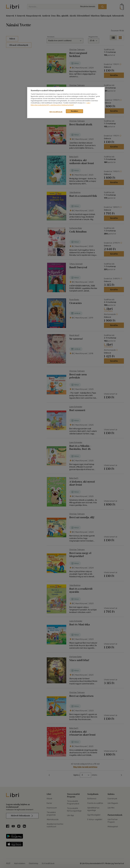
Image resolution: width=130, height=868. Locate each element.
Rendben (75, 111)
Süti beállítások (56, 112)
